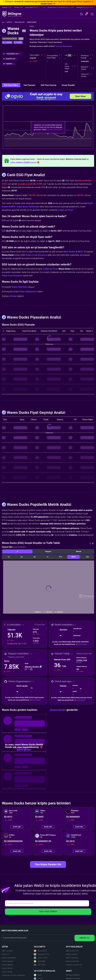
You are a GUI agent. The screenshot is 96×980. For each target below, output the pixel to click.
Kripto (10, 22)
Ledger (61, 210)
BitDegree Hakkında (73, 975)
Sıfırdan (13, 296)
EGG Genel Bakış (11, 85)
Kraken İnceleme (72, 954)
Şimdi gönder (83, 644)
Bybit (90, 203)
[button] (86, 14)
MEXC (13, 207)
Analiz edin (17, 827)
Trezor (70, 210)
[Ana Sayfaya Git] (4, 22)
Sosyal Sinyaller (68, 85)
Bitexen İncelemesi (72, 961)
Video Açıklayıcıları (28, 292)
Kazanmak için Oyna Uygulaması (13, 975)
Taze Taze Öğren (48, 911)
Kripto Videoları (7, 968)
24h (69, 55)
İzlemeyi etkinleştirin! (64, 46)
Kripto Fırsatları (7, 972)
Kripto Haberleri (7, 965)
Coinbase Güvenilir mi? (74, 965)
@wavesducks (19, 547)
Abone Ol (85, 938)
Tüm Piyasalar (30, 85)
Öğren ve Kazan (7, 951)
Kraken (5, 207)
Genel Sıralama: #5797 (10, 39)
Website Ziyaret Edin (84, 654)
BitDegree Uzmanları (73, 978)
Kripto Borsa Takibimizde (28, 207)
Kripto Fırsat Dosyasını (12, 276)
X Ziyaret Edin (40, 625)
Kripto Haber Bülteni (9, 958)
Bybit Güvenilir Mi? (72, 951)
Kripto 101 (5, 954)
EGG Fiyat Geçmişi (49, 85)
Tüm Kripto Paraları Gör (48, 864)
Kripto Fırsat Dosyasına (37, 255)
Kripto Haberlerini (20, 287)
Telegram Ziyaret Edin (16, 657)
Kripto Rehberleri (8, 961)
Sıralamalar (20, 22)
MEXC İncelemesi (72, 958)
